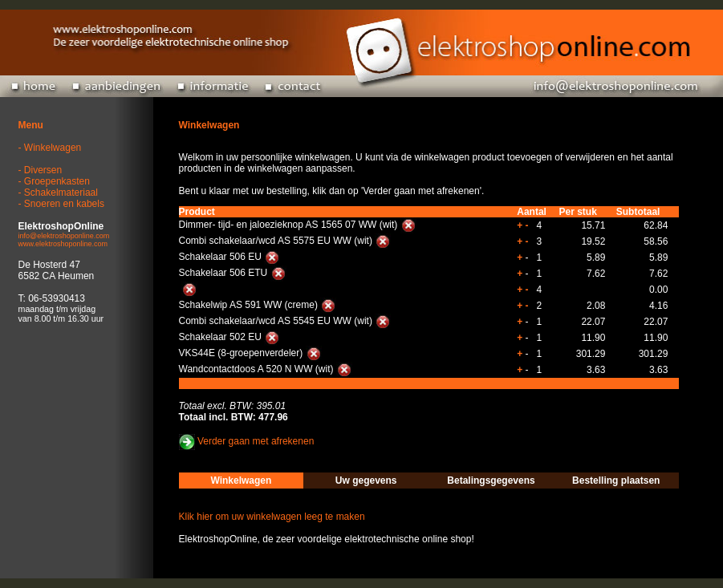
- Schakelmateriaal (58, 193)
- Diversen (41, 170)
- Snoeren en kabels (61, 204)
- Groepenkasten (54, 181)
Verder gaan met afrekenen (256, 442)
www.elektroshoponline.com (63, 244)
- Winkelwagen (50, 148)
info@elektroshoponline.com (64, 236)
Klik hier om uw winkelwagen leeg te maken (272, 517)
